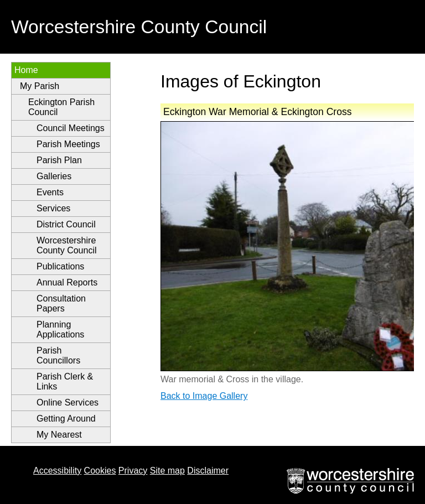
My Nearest (59, 435)
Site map (167, 471)
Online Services (68, 402)
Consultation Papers (61, 303)
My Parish (40, 86)
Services (53, 208)
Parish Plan (59, 160)
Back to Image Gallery (204, 396)
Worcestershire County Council (67, 245)
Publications (60, 266)
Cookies (100, 471)
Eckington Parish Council (61, 107)
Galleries (54, 176)
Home (26, 70)
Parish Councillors (58, 355)
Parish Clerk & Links (65, 381)
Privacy (133, 471)
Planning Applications (60, 329)
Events (50, 192)
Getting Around (66, 419)
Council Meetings (71, 128)
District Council (66, 224)
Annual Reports (67, 282)
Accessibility (57, 471)
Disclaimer (208, 471)
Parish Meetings (68, 144)
